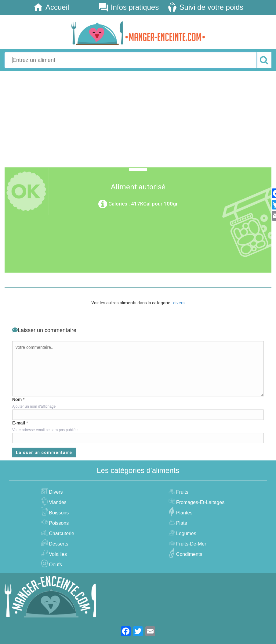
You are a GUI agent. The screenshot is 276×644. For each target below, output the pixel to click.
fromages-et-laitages (200, 502)
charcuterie (61, 533)
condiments (188, 554)
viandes (57, 502)
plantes (183, 513)
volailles (57, 554)
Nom (17, 399)
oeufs (55, 565)
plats (181, 523)
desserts (58, 544)
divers (179, 303)
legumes (185, 533)
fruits (182, 492)
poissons (58, 523)
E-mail (19, 423)
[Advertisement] (138, 118)
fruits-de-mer (191, 544)
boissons (58, 513)
